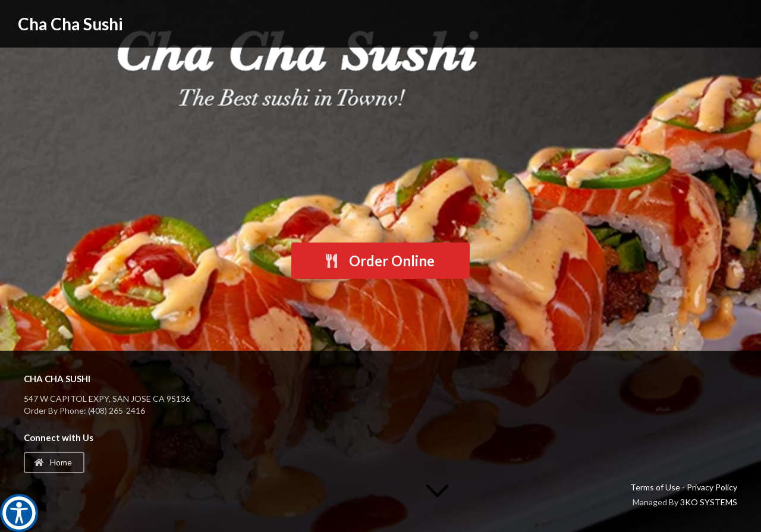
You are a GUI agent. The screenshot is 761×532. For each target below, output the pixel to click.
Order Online (379, 261)
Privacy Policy (712, 487)
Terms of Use (655, 487)
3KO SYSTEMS (709, 502)
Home (53, 462)
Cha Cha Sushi (70, 24)
